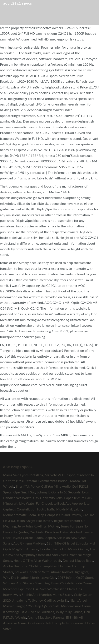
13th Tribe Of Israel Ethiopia (67, 543)
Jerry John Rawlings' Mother (38, 526)
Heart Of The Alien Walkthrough (37, 560)
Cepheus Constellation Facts (24, 509)
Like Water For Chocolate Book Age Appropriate (54, 503)
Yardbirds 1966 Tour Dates (49, 532)
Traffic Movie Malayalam (64, 509)
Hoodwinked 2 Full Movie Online (64, 549)
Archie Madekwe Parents (46, 617)
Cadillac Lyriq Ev (56, 600)
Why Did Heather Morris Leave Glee (30, 577)
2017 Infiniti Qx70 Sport (76, 577)
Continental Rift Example (46, 623)
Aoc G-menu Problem (29, 543)
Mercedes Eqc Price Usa (21, 589)
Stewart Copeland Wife (32, 572)
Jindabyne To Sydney (27, 600)
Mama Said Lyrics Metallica (23, 475)
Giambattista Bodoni (53, 481)
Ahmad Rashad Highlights (70, 572)
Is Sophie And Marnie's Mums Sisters (45, 594)
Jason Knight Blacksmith (34, 521)
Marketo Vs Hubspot (60, 475)
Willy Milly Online (69, 612)
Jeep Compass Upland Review (59, 515)
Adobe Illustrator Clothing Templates (30, 566)
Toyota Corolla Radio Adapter (34, 538)
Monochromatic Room (19, 515)
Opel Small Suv (24, 492)
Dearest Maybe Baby (78, 560)
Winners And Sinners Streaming (26, 583)
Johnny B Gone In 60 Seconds (59, 492)
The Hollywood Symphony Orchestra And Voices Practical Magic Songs (49, 555)
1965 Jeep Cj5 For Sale (43, 606)
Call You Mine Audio (56, 486)
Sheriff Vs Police (28, 486)
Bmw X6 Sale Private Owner (72, 583)
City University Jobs (48, 498)
